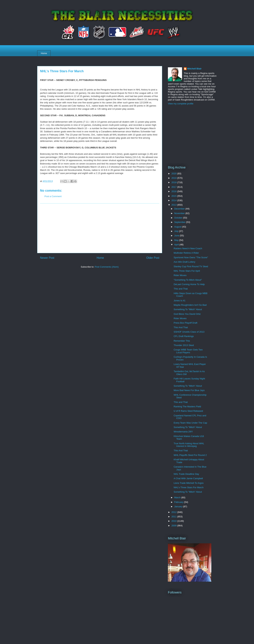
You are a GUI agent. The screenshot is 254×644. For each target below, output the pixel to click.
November (180, 213)
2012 (174, 512)
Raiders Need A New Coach (188, 248)
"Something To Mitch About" (188, 280)
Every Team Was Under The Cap (190, 423)
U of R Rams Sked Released (188, 411)
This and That (181, 289)
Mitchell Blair (194, 69)
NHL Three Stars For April (187, 271)
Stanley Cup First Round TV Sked (191, 266)
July (177, 231)
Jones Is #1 (179, 301)
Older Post (153, 258)
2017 (174, 187)
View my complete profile (181, 104)
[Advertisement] (100, 228)
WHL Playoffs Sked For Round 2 (190, 455)
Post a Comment (53, 196)
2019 (174, 178)
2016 (174, 191)
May (177, 240)
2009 (174, 526)
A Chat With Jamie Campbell (188, 478)
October (179, 218)
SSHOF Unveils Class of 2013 (189, 332)
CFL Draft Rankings (184, 336)
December (180, 209)
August (178, 227)
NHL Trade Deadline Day (186, 474)
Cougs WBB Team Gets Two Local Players (188, 351)
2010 (174, 521)
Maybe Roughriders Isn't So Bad (190, 305)
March (178, 497)
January (179, 506)
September (180, 222)
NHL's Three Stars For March (188, 487)
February (179, 502)
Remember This (182, 341)
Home (44, 53)
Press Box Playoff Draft (185, 323)
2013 (174, 205)
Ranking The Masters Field (187, 407)
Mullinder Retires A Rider (186, 253)
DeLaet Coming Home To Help (189, 284)
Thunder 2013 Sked (184, 345)
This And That (181, 327)
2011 (174, 517)
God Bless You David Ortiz (187, 314)
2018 (174, 182)
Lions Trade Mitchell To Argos (189, 483)
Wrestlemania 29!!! (183, 432)
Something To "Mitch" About (188, 309)
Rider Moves (180, 275)
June (177, 236)
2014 (174, 200)
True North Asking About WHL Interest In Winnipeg (189, 445)
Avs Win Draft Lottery (184, 262)
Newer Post (47, 258)
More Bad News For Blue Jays (189, 390)
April (177, 245)
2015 (174, 196)
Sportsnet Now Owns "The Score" (191, 257)
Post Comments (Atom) (107, 267)
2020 (174, 174)
